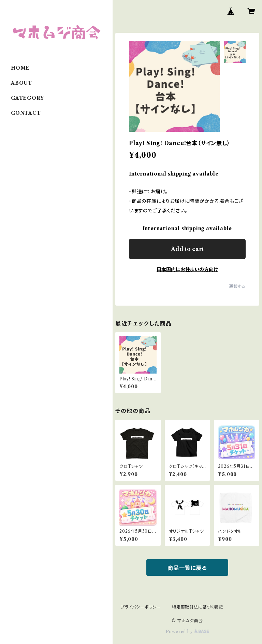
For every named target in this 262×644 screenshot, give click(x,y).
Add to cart (187, 249)
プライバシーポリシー (141, 607)
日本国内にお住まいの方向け (187, 269)
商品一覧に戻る (187, 568)
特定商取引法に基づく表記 (198, 607)
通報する (237, 286)
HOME (20, 68)
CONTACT (26, 113)
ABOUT (21, 83)
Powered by (187, 632)
